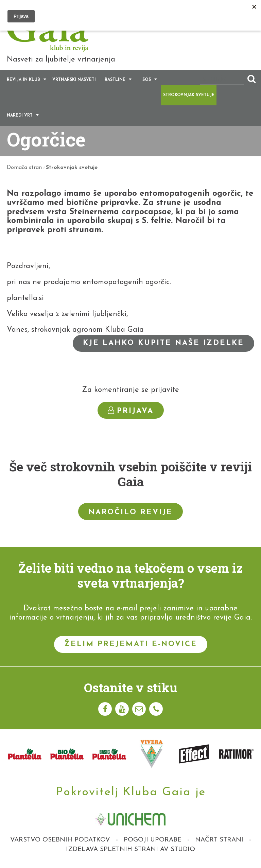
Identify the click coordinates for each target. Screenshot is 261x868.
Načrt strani (219, 840)
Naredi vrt (20, 116)
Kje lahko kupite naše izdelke (163, 343)
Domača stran (24, 168)
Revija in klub (23, 80)
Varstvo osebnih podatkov (60, 840)
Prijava (131, 411)
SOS (147, 80)
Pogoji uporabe (153, 840)
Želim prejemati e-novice (131, 644)
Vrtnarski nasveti (74, 80)
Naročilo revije (130, 512)
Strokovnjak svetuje (189, 95)
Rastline (115, 80)
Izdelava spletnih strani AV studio (130, 849)
